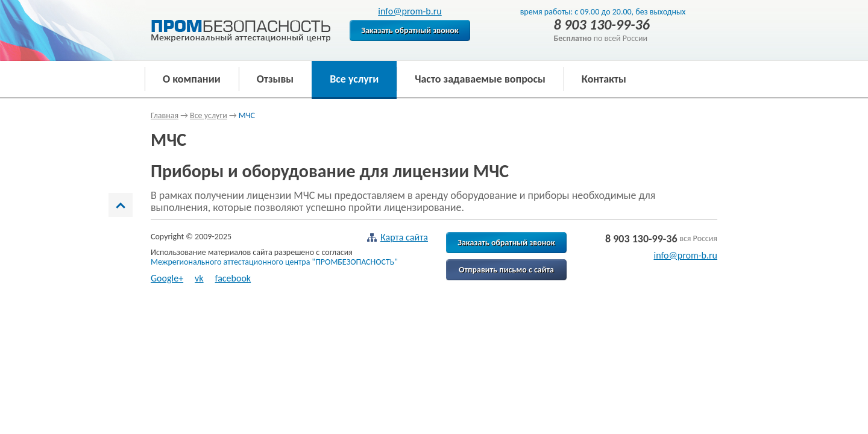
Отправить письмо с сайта (506, 270)
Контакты (604, 79)
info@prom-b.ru (410, 11)
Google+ (167, 278)
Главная (165, 115)
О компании (192, 79)
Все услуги (354, 79)
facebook (233, 278)
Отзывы (275, 79)
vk (199, 278)
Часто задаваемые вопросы (480, 79)
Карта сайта (397, 237)
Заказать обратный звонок (410, 30)
